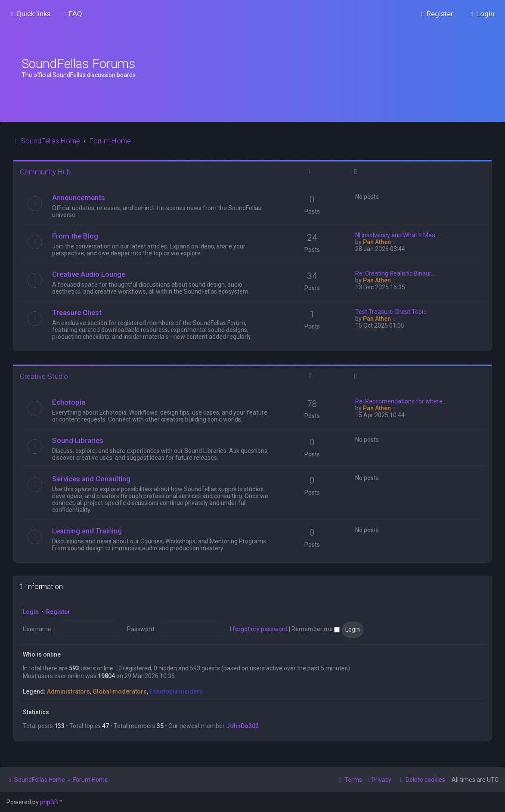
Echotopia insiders (176, 691)
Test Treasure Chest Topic (391, 312)
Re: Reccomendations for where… (401, 401)
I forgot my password (259, 629)
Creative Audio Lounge (89, 274)
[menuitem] (72, 14)
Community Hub (45, 172)
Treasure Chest (77, 313)
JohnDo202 (242, 726)
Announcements (79, 198)
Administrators (68, 691)
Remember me (316, 629)
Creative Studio (44, 376)
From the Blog (75, 236)
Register (58, 612)
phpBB (49, 802)
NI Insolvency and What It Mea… (397, 235)
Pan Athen (377, 242)
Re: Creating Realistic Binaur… (395, 273)
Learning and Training (87, 531)
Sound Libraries (78, 440)
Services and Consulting (91, 479)
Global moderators (120, 691)
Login (31, 612)
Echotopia (69, 402)
